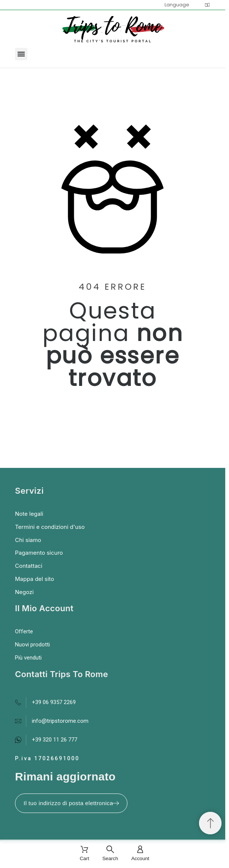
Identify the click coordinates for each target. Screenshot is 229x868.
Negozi (24, 592)
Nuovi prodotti (32, 645)
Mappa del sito (34, 579)
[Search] (110, 854)
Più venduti (28, 658)
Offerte (24, 631)
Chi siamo (28, 540)
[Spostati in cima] (210, 823)
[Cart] (85, 854)
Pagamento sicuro (39, 553)
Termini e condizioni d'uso (50, 527)
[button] (21, 54)
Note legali (29, 514)
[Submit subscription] (115, 803)
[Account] (140, 854)
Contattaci (29, 566)
